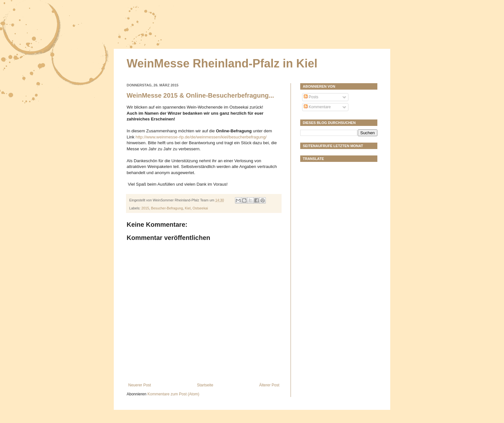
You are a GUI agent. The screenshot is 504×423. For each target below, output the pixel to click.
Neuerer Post (140, 385)
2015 (145, 208)
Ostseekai (200, 208)
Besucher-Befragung (167, 208)
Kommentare (317, 107)
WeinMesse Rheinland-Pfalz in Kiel (222, 63)
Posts (311, 97)
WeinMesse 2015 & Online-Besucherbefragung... (200, 95)
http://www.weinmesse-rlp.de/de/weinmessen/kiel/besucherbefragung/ (201, 137)
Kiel (188, 208)
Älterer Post (269, 385)
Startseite (205, 385)
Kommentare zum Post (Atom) (173, 394)
